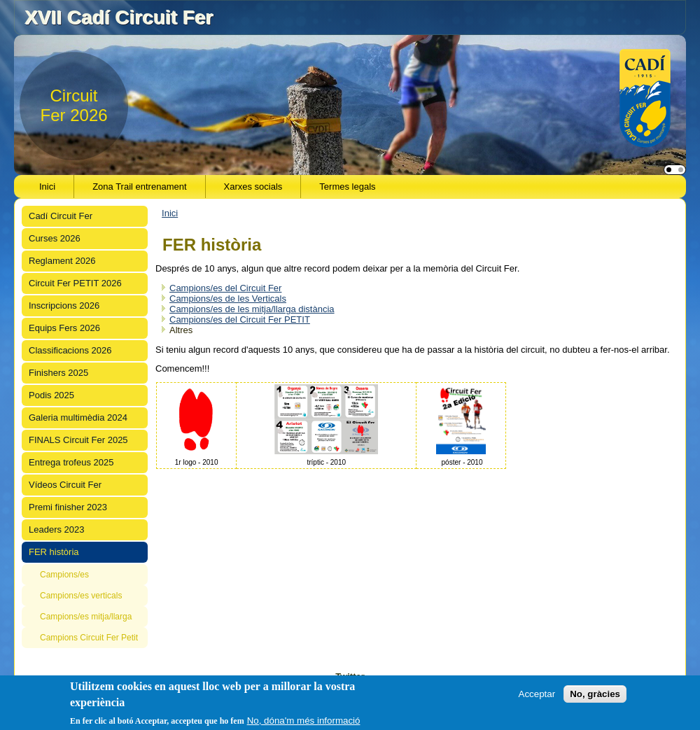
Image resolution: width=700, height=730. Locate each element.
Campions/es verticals (81, 596)
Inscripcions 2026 (64, 306)
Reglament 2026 (62, 261)
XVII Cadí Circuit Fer (119, 17)
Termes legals (347, 187)
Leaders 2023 (57, 529)
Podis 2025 (51, 395)
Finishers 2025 (58, 373)
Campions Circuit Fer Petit (89, 638)
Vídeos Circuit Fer (65, 485)
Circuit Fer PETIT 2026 (75, 283)
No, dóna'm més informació (304, 721)
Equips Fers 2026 (64, 328)
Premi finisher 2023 (68, 507)
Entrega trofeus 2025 (71, 462)
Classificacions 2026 (70, 350)
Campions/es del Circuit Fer (225, 288)
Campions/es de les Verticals (228, 299)
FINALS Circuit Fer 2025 (78, 440)
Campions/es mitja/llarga (86, 617)
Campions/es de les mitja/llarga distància (252, 309)
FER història (54, 552)
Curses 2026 (55, 238)
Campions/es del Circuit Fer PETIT (240, 320)
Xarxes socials (253, 187)
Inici (47, 187)
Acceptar (537, 694)
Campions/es (64, 575)
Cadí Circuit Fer (61, 216)
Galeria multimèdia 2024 (78, 417)
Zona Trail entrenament (139, 187)
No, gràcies (595, 694)
